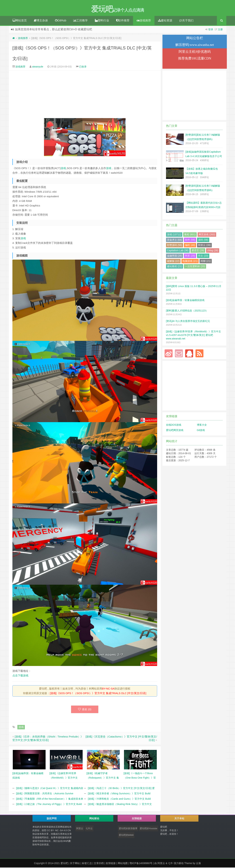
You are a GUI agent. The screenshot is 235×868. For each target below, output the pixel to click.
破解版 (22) (173, 262)
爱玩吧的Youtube (149, 829)
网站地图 (123, 864)
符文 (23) (203, 256)
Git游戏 (201, 431)
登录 (211, 30)
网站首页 (20, 21)
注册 (220, 30)
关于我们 (186, 21)
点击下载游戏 (20, 676)
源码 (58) (203, 240)
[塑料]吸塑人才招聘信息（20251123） (187, 311)
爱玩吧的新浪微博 (128, 829)
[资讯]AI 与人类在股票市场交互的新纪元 (188, 322)
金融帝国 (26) (175, 256)
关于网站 (75, 864)
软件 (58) (190, 240)
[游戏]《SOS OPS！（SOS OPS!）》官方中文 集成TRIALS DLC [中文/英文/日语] (98, 694)
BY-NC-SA (108, 689)
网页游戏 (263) (207, 235)
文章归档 (99, 864)
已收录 (83, 67)
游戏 (63, 169)
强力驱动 (179, 864)
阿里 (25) (190, 256)
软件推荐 (123, 21)
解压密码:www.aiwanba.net (195, 45)
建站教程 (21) (175, 267)
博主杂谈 (41, 21)
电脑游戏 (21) (190, 262)
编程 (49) (190, 246)
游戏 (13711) (174, 235)
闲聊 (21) (206, 262)
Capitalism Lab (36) (178, 251)
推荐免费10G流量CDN (195, 59)
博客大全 (202, 425)
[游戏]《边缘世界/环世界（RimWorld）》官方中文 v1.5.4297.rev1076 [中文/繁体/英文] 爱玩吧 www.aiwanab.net (194, 336)
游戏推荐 (144, 21)
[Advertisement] (85, 95)
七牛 (170, 864)
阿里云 (80, 829)
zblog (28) (213, 251)
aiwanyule (38, 67)
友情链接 (111, 864)
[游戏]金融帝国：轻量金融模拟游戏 (185, 301)
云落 (198, 864)
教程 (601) (190, 235)
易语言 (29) (198, 251)
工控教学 (81, 21)
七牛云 (89, 829)
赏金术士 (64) (175, 240)
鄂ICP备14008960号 (141, 864)
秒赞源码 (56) (175, 246)
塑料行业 (102, 21)
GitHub (61, 21)
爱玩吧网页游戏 (175, 431)
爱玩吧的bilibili (126, 836)
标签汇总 (87, 864)
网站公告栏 (195, 39)
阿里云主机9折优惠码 (195, 52)
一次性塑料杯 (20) (195, 267)
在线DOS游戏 (174, 425)
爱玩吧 (64, 864)
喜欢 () (85, 710)
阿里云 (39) (204, 246)
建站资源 (165, 21)
